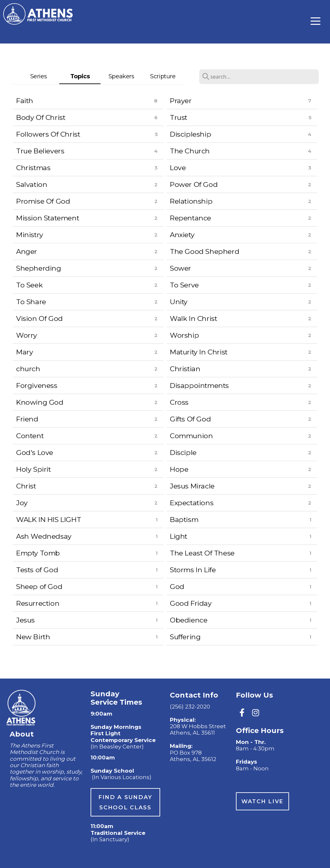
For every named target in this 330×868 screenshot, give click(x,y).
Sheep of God (39, 586)
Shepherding (39, 268)
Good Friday (191, 603)
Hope (179, 469)
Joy (22, 503)
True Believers (40, 151)
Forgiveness (37, 385)
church (28, 369)
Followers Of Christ (48, 134)
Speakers (121, 76)
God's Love (35, 452)
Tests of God (37, 570)
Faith (25, 101)
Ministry (30, 235)
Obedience (189, 620)
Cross (179, 402)
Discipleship (190, 134)
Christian (185, 369)
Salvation (32, 184)
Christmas (33, 168)
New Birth (33, 637)
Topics (80, 76)
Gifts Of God (190, 419)
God (177, 586)
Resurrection (38, 603)
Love (178, 168)
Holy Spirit (34, 469)
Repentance (190, 218)
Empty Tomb (38, 553)
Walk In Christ (193, 318)
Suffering (185, 637)
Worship (184, 335)
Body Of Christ (41, 117)
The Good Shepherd (204, 251)
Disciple (183, 452)
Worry (27, 335)
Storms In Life (193, 570)
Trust (179, 117)
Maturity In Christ (199, 352)
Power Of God (194, 184)
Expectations (192, 503)
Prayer (181, 101)
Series (39, 76)
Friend (27, 419)
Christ (26, 486)
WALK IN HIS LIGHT (49, 519)
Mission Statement (48, 218)
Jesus (25, 620)
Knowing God (40, 402)
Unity (179, 302)
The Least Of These (202, 553)
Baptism (184, 519)
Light (179, 536)
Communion (191, 436)
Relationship (191, 201)
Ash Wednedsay (44, 536)
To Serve (184, 285)
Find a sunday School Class (125, 802)
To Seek (29, 285)
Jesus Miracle (192, 486)
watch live (262, 801)
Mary (24, 352)
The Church (190, 151)
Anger (27, 251)
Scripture (163, 76)
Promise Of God (43, 201)
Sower (180, 268)
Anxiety (182, 235)
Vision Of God (39, 318)
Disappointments (199, 385)
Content (30, 436)
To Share (31, 302)
